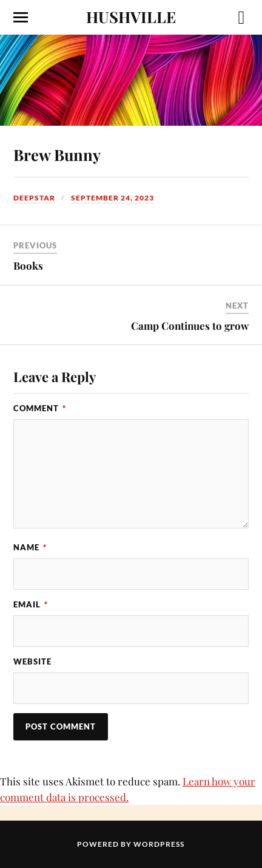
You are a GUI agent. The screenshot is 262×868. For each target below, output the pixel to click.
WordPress (159, 844)
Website (32, 661)
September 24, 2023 (113, 198)
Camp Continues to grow (190, 326)
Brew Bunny (57, 154)
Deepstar (34, 198)
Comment (40, 408)
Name (30, 547)
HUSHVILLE (131, 16)
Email (31, 604)
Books (28, 265)
